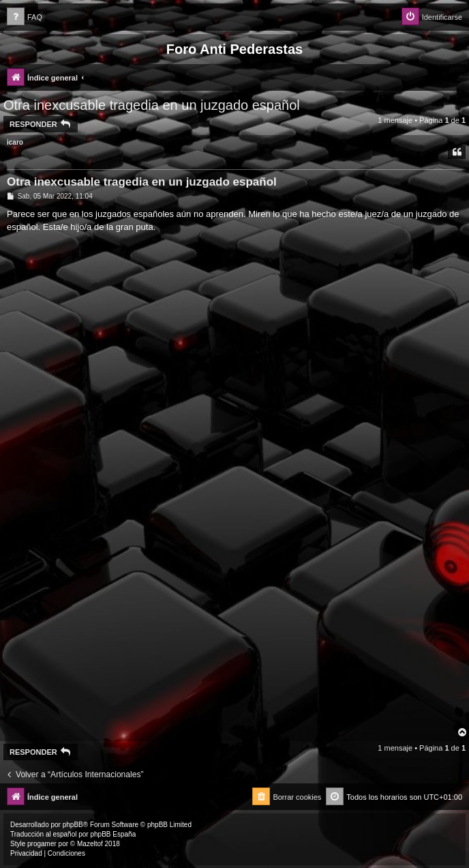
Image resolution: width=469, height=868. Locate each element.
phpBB (73, 825)
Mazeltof (90, 844)
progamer (42, 844)
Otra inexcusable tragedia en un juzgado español (152, 105)
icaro (15, 142)
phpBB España (113, 834)
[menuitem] (25, 17)
